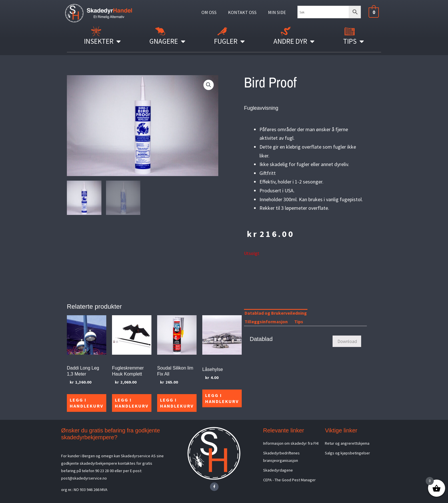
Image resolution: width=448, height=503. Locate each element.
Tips (354, 41)
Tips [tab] (299, 322)
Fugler (229, 41)
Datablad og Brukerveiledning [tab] (276, 313)
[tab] (313, 314)
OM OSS (209, 12)
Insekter (102, 41)
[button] (209, 85)
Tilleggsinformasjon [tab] (266, 322)
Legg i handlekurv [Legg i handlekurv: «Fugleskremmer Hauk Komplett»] (132, 403)
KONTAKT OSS (242, 12)
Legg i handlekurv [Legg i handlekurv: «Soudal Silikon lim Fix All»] (177, 403)
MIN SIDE (277, 12)
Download (347, 341)
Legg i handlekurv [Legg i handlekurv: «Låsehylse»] (222, 398)
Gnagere (167, 41)
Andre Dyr (294, 41)
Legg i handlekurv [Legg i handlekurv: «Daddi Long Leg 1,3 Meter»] (87, 403)
